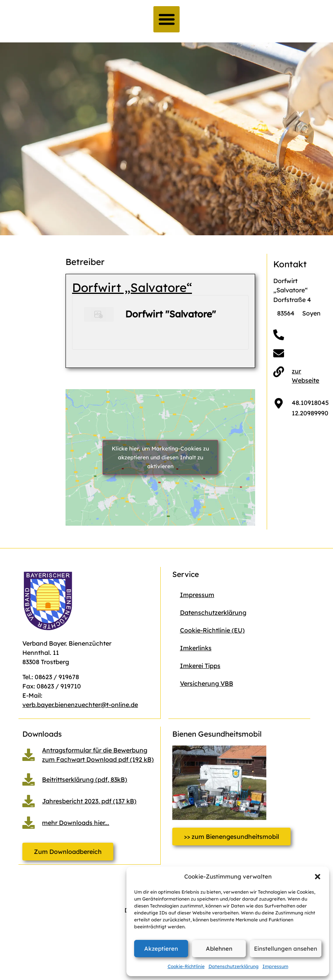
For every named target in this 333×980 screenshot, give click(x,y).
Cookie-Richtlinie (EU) (212, 630)
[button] (318, 877)
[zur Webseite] (279, 372)
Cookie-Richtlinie (186, 966)
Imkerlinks (196, 648)
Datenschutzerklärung (234, 966)
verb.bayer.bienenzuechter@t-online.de (80, 705)
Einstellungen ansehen (286, 949)
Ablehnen (219, 949)
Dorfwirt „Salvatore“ (132, 288)
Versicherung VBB (207, 683)
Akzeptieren (161, 949)
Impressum (275, 966)
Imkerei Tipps (200, 666)
